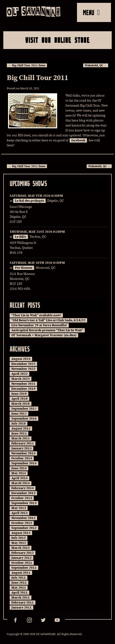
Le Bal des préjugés (29, 201)
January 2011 (21, 608)
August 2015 (21, 429)
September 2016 (24, 419)
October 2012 (22, 523)
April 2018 (19, 399)
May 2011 (19, 588)
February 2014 (23, 488)
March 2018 (21, 404)
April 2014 (19, 478)
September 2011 (24, 568)
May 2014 (19, 473)
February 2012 (23, 553)
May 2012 (19, 543)
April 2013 (19, 513)
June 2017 (19, 414)
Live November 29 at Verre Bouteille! (39, 325)
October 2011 (22, 563)
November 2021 (23, 384)
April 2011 (19, 593)
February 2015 (23, 443)
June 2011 (19, 583)
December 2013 (23, 493)
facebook (78, 140)
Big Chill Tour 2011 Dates (27, 65)
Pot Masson (24, 268)
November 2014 (23, 453)
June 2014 (19, 468)
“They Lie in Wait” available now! (36, 315)
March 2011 (21, 598)
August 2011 (21, 573)
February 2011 (23, 603)
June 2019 (19, 394)
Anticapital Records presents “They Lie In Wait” (47, 330)
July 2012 (19, 538)
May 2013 (19, 508)
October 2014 (22, 458)
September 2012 (24, 528)
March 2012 (21, 548)
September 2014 (24, 463)
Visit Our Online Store (57, 40)
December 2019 (23, 389)
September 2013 (24, 503)
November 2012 (23, 518)
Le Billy (21, 237)
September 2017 (24, 409)
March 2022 (21, 379)
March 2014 (21, 483)
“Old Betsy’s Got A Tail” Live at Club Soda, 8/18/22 (48, 320)
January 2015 (21, 448)
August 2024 (21, 359)
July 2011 (19, 578)
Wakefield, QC (96, 65)
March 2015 (21, 438)
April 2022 (19, 374)
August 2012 (21, 533)
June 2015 (19, 434)
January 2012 (21, 558)
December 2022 (23, 364)
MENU (91, 12)
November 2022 (23, 369)
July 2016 (19, 424)
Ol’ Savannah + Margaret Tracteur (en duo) (44, 335)
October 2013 (22, 498)
